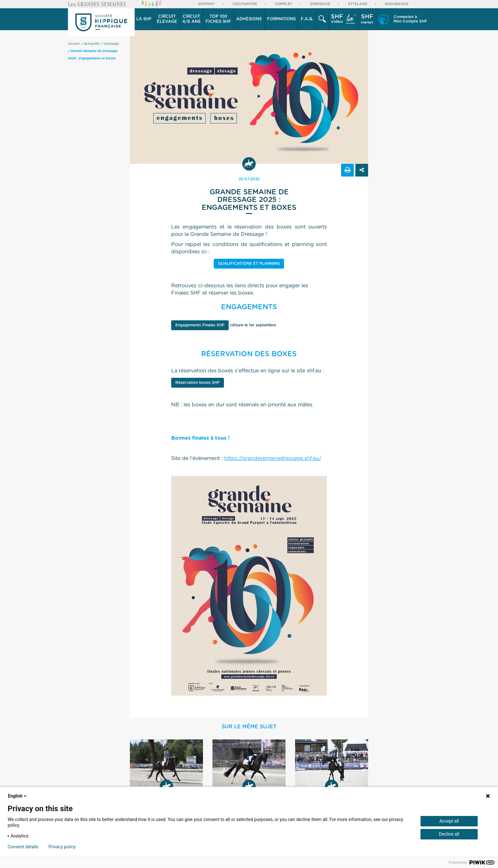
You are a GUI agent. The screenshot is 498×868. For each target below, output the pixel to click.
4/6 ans (191, 19)
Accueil (74, 44)
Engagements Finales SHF (200, 325)
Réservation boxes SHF (198, 383)
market (367, 19)
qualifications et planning (249, 264)
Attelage (357, 4)
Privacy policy (62, 847)
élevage (167, 19)
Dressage (320, 4)
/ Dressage (110, 44)
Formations (281, 19)
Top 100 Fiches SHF (218, 19)
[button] (144, 19)
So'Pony (206, 4)
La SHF (144, 19)
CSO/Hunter (245, 4)
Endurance (397, 4)
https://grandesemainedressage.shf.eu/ (273, 458)
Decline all (449, 834)
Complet (283, 4)
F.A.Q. (307, 19)
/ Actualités (91, 44)
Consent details (23, 847)
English (18, 796)
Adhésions (249, 19)
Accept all (449, 821)
